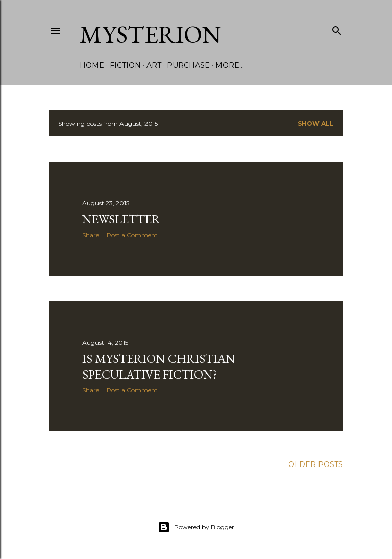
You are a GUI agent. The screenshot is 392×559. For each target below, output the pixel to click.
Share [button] (91, 235)
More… (230, 65)
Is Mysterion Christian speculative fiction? (159, 366)
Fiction (125, 65)
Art (154, 65)
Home (92, 65)
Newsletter (121, 219)
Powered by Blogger (196, 527)
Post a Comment (132, 235)
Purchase (188, 65)
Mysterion (151, 34)
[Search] (337, 28)
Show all (316, 123)
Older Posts (316, 464)
